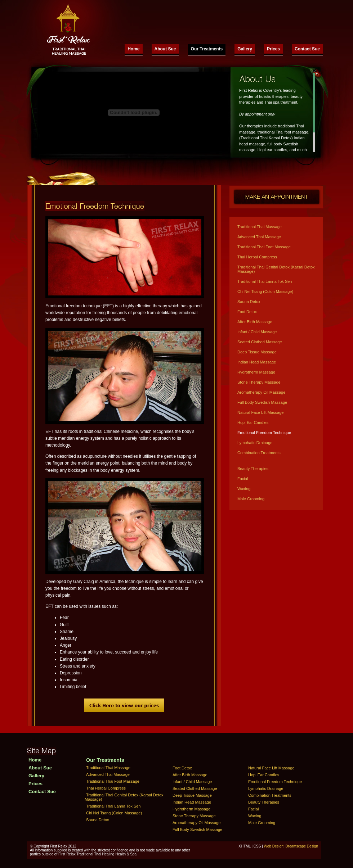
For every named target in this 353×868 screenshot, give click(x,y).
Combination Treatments (259, 453)
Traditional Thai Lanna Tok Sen (265, 281)
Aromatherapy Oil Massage (261, 392)
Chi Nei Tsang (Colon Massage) (265, 291)
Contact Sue (307, 49)
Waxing (244, 489)
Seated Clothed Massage (260, 342)
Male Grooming (251, 499)
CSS (257, 846)
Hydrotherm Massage (256, 372)
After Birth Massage (255, 322)
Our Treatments (207, 49)
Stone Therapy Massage (259, 382)
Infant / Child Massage (257, 332)
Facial (243, 479)
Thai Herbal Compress (257, 257)
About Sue (165, 49)
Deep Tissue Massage (257, 352)
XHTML (245, 846)
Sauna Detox (249, 302)
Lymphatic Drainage (255, 443)
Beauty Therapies (253, 469)
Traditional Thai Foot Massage (264, 247)
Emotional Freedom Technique (264, 433)
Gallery (245, 49)
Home (133, 49)
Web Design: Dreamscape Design (291, 846)
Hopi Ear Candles (253, 422)
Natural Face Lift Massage (260, 412)
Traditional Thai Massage (260, 227)
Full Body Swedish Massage (262, 402)
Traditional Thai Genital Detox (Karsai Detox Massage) (276, 269)
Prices (273, 49)
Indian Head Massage (257, 362)
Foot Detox (247, 312)
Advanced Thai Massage (259, 237)
